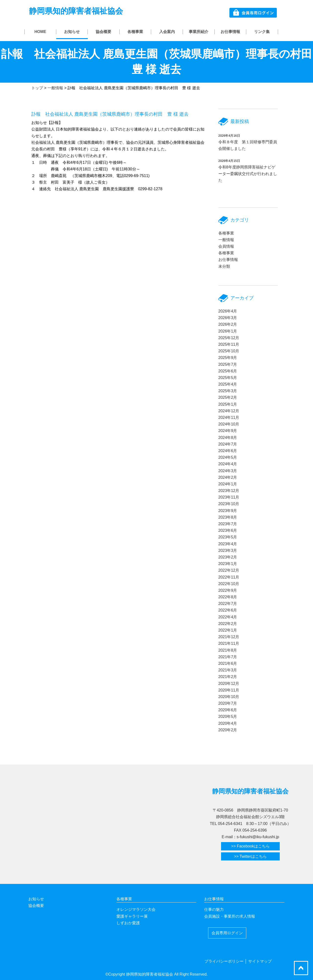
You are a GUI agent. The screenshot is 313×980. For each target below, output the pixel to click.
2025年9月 (228, 358)
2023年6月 (228, 530)
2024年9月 (228, 431)
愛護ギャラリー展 (132, 916)
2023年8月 (228, 517)
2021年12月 (229, 637)
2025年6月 (228, 371)
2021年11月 (229, 643)
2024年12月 (229, 411)
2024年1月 (228, 484)
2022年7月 (228, 604)
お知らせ (72, 32)
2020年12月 (229, 684)
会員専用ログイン (227, 933)
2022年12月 (229, 570)
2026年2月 (228, 324)
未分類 (224, 266)
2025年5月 (228, 378)
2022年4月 (228, 617)
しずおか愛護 (128, 923)
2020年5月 (228, 717)
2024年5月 (228, 457)
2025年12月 (229, 338)
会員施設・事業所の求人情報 (230, 916)
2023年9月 (228, 511)
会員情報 (226, 246)
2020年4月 (228, 723)
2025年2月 (228, 397)
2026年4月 (228, 311)
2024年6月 (228, 451)
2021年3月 (228, 670)
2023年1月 (228, 564)
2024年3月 (228, 471)
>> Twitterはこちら (250, 856)
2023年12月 (229, 491)
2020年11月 (229, 690)
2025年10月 (229, 351)
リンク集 (262, 32)
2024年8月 (228, 438)
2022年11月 (229, 577)
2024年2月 (228, 477)
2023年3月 (228, 551)
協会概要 (103, 32)
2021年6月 (228, 663)
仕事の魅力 (214, 909)
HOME (40, 32)
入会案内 (167, 32)
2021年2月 (228, 677)
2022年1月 (228, 630)
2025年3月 (228, 391)
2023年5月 (228, 537)
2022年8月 (228, 597)
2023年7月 (228, 524)
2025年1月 (228, 404)
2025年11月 (229, 344)
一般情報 (226, 240)
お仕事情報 (230, 32)
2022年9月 (228, 590)
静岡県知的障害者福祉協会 (76, 11)
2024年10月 (229, 424)
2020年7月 (228, 703)
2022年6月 (228, 610)
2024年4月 (228, 464)
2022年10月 (229, 584)
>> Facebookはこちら (250, 846)
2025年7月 (228, 364)
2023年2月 (228, 557)
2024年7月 (228, 444)
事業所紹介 (199, 32)
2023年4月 (228, 544)
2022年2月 (228, 624)
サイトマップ (260, 961)
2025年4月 (228, 384)
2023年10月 (229, 504)
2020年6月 (228, 710)
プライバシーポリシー (224, 961)
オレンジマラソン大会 (136, 909)
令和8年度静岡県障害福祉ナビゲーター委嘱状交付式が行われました (248, 174)
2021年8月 (228, 650)
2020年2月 (228, 730)
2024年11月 (229, 418)
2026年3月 (228, 318)
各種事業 (135, 32)
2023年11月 (229, 497)
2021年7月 (228, 657)
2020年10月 (229, 697)
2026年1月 (228, 331)
